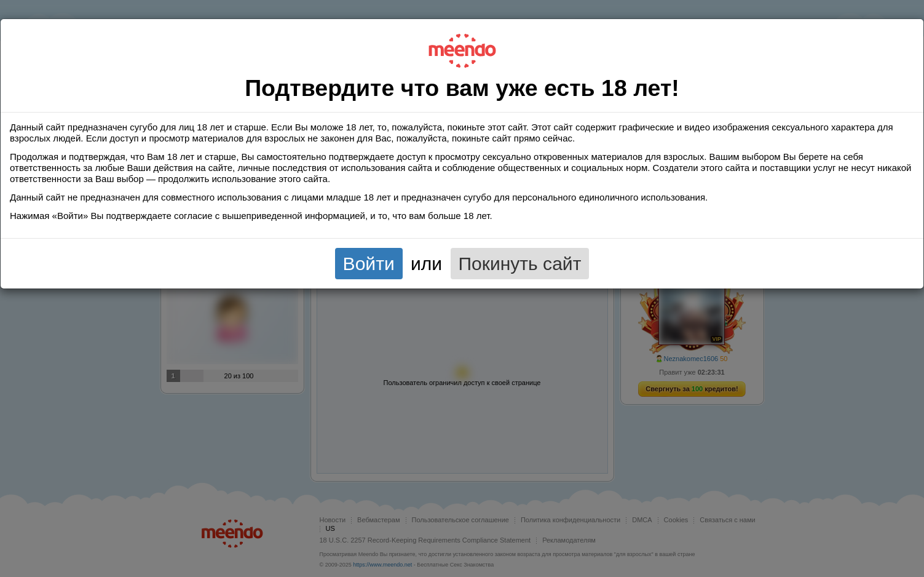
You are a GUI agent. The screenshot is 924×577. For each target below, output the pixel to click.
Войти (369, 264)
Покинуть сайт (520, 264)
